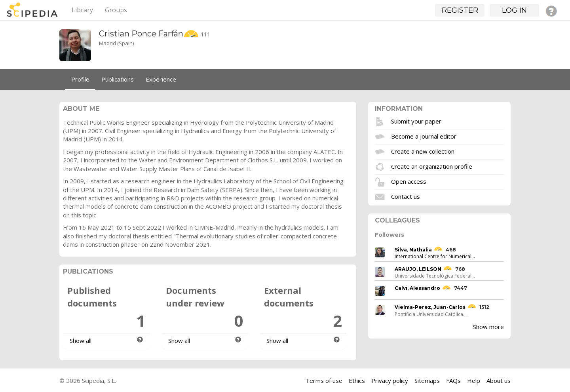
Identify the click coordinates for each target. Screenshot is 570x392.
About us (499, 381)
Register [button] (460, 10)
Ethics (357, 381)
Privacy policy (390, 381)
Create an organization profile (432, 166)
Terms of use (324, 381)
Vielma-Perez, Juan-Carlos (430, 307)
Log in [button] (514, 10)
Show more (488, 327)
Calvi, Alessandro (417, 288)
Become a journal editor (424, 136)
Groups (116, 10)
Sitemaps (427, 381)
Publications (118, 79)
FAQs (453, 381)
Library (82, 10)
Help (474, 381)
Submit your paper (416, 121)
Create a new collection (423, 151)
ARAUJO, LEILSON (418, 269)
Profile (80, 79)
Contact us (406, 196)
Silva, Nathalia (413, 250)
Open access (409, 181)
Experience (161, 79)
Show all (81, 341)
